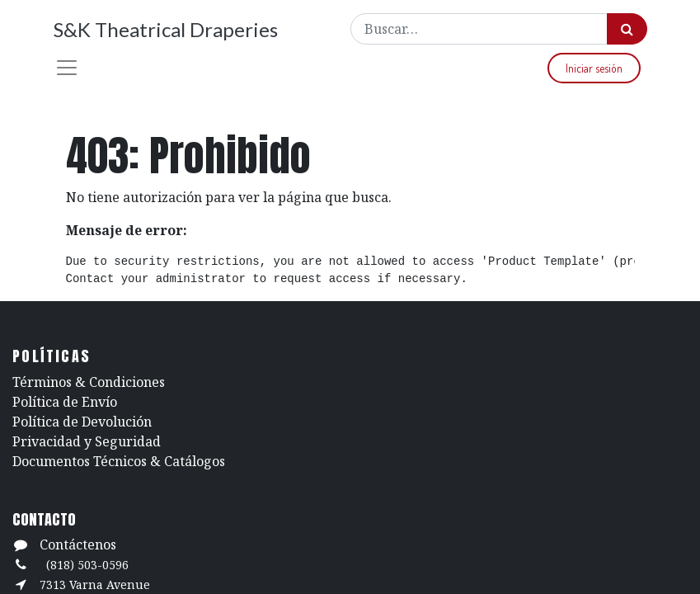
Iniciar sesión (594, 68)
